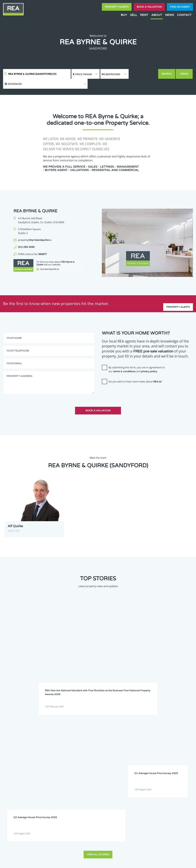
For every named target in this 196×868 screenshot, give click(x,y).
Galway (126, 750)
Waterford (146, 761)
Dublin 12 (127, 742)
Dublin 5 (163, 734)
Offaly (162, 757)
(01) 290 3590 (26, 237)
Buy (124, 15)
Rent (144, 15)
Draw (185, 74)
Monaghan (146, 757)
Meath (125, 757)
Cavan (107, 730)
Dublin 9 (163, 738)
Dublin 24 (108, 750)
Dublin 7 (126, 738)
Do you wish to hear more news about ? (135, 372)
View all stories (98, 674)
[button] (143, 74)
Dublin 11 (108, 742)
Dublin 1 (89, 734)
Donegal (163, 730)
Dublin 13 (145, 742)
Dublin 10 (90, 742)
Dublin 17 (127, 746)
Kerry (143, 750)
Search (167, 74)
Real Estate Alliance (52, 863)
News (170, 15)
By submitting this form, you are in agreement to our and (137, 360)
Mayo (107, 757)
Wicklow (108, 765)
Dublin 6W (109, 738)
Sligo (106, 761)
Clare (125, 730)
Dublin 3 (126, 734)
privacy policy (149, 362)
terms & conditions (124, 362)
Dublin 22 (90, 750)
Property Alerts (117, 7)
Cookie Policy (79, 863)
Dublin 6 (89, 738)
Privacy (118, 863)
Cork (143, 730)
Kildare (162, 750)
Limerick (145, 754)
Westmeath (164, 761)
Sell (134, 15)
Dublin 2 (108, 734)
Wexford (90, 765)
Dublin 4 (145, 734)
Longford (163, 754)
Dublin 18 (145, 746)
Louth (88, 757)
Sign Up (56, 784)
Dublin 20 (164, 746)
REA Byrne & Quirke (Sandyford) (32, 74)
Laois (106, 754)
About (157, 15)
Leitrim (126, 754)
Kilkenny (89, 754)
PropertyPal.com (158, 863)
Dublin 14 (164, 742)
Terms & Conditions (100, 863)
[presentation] (125, 383)
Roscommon (91, 761)
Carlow (89, 730)
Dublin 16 (108, 746)
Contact (184, 15)
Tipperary (127, 761)
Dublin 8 (145, 738)
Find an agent (180, 7)
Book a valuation (149, 7)
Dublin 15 (90, 746)
